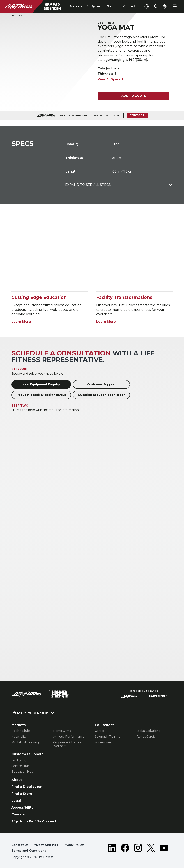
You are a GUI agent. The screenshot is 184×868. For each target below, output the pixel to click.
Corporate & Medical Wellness (68, 744)
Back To (19, 16)
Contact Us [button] (20, 845)
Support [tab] (113, 6)
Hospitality (19, 737)
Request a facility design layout (41, 395)
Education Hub (23, 772)
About (17, 780)
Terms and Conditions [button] (29, 851)
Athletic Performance (69, 737)
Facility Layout (22, 760)
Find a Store (22, 794)
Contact (129, 6)
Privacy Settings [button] (45, 845)
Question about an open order (101, 395)
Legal (16, 801)
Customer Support (101, 384)
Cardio (99, 731)
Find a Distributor (27, 787)
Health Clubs (21, 731)
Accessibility (22, 808)
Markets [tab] (76, 6)
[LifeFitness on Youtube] (164, 849)
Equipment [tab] (95, 6)
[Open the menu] (175, 6)
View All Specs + (111, 79)
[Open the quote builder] (165, 6)
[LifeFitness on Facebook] (125, 849)
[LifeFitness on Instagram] (138, 849)
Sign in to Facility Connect (34, 821)
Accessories (103, 742)
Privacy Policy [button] (73, 845)
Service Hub (20, 766)
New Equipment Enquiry (41, 384)
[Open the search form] (156, 6)
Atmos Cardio (146, 737)
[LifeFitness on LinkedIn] (112, 849)
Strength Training (108, 737)
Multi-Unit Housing (25, 742)
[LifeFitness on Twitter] (151, 849)
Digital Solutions (148, 731)
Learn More (21, 322)
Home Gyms (62, 731)
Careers (18, 814)
